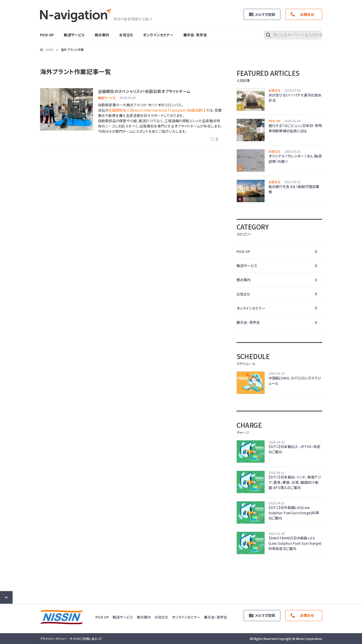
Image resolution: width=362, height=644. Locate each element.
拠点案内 (102, 35)
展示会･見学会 (195, 35)
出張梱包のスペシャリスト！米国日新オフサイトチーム (144, 91)
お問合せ (307, 14)
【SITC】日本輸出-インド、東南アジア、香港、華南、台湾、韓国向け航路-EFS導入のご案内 (295, 482)
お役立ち (126, 35)
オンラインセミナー (158, 35)
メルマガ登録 (265, 14)
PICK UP (47, 35)
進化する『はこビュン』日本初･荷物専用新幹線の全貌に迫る (295, 128)
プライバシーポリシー (54, 639)
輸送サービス (74, 35)
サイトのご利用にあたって (86, 639)
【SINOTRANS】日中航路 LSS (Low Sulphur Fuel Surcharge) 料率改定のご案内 (295, 543)
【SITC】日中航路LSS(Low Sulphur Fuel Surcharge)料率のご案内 (294, 513)
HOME (49, 50)
